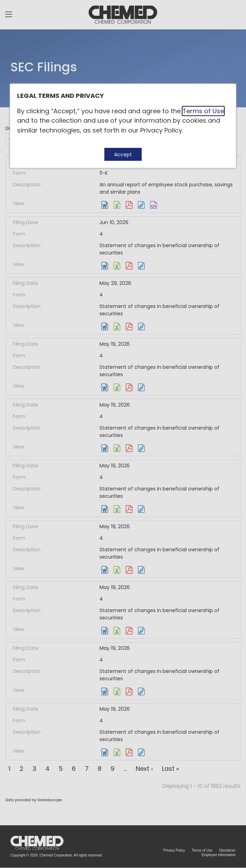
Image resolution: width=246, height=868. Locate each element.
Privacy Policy (161, 130)
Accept (123, 155)
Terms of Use (203, 111)
